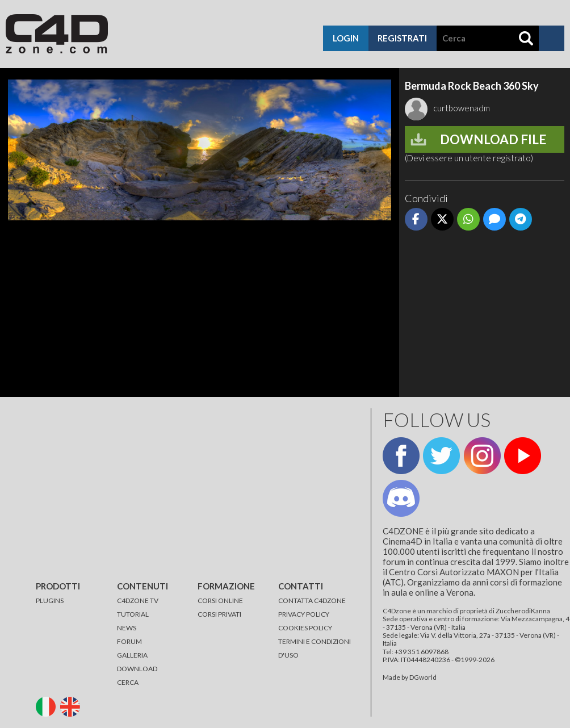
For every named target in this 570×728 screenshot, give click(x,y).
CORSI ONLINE (220, 601)
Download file (493, 139)
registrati (402, 38)
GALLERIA (132, 655)
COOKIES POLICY (305, 628)
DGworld (423, 677)
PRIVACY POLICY (304, 614)
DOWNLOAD (137, 669)
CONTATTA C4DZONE (312, 601)
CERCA (128, 682)
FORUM (129, 641)
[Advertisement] (485, 315)
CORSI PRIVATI (219, 614)
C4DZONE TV (138, 601)
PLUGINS (50, 601)
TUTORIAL (133, 614)
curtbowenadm (447, 108)
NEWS (127, 628)
